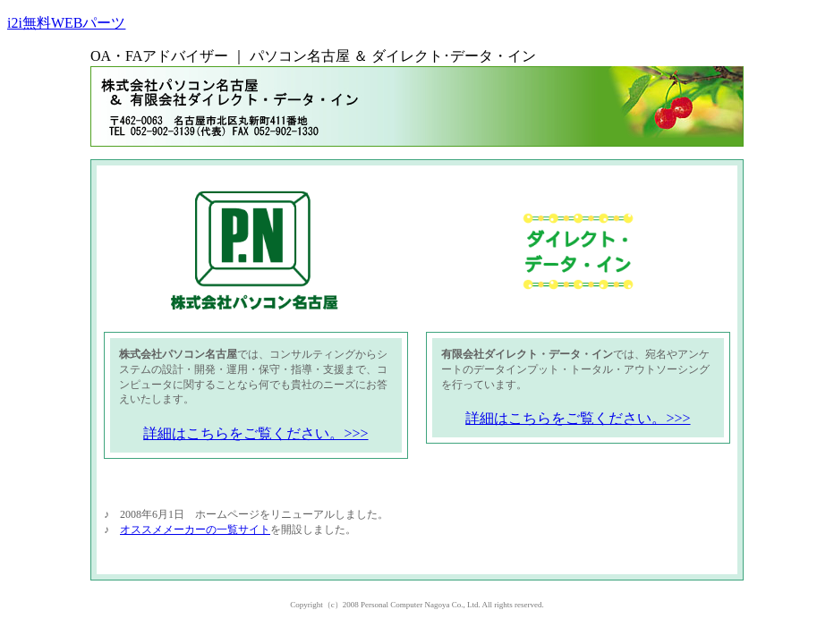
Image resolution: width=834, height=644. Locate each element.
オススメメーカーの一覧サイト (195, 530)
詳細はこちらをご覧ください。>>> (255, 433)
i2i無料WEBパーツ (66, 23)
